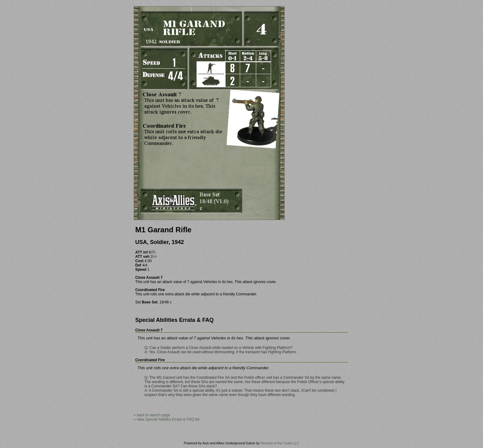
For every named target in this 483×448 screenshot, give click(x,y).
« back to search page (152, 415)
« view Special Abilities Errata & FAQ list (166, 419)
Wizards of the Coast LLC (280, 443)
